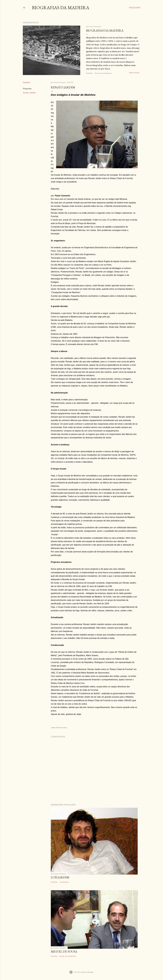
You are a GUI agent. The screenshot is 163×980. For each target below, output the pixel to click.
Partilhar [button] (89, 73)
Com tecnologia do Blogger (81, 972)
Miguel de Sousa (64, 951)
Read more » (135, 73)
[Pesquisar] (135, 8)
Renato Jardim (29, 93)
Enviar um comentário (103, 73)
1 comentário (64, 882)
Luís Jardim (60, 877)
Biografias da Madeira (61, 8)
